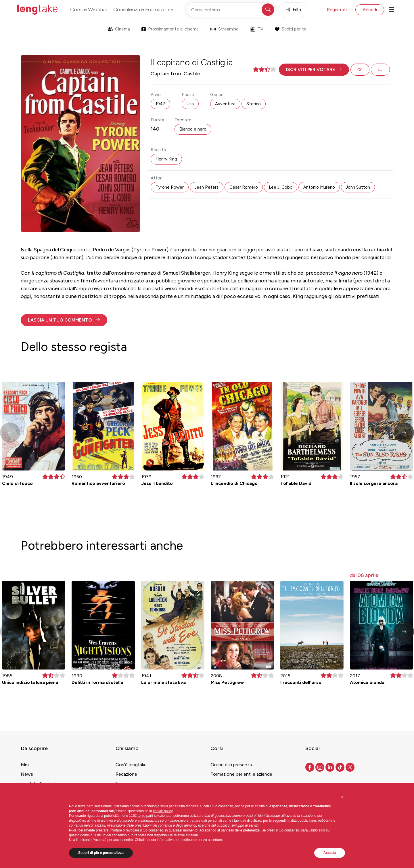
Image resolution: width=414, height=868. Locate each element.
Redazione (126, 774)
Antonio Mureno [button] (319, 187)
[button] (314, 70)
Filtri (294, 10)
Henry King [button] (166, 159)
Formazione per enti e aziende (241, 774)
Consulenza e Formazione (143, 9)
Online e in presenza (231, 765)
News (27, 774)
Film (25, 765)
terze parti (145, 816)
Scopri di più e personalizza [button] (101, 853)
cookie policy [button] (163, 811)
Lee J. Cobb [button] (281, 187)
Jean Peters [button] (207, 187)
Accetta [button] (330, 853)
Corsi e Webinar (89, 9)
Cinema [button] (119, 29)
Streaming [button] (224, 29)
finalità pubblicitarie (301, 821)
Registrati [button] (337, 10)
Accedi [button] (370, 10)
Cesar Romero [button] (244, 187)
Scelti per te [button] (291, 29)
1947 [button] (160, 104)
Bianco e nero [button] (193, 129)
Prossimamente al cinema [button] (170, 29)
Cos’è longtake (131, 765)
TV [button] (257, 29)
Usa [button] (190, 104)
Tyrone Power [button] (170, 187)
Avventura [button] (225, 104)
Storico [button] (254, 104)
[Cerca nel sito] (231, 10)
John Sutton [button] (358, 187)
